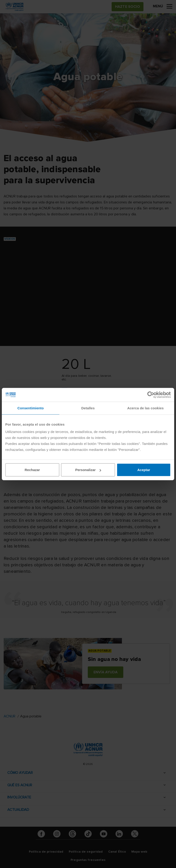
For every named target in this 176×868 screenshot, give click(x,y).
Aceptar (144, 470)
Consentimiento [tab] (31, 408)
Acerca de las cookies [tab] (145, 408)
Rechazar (32, 470)
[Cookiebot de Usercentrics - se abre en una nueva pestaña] (151, 395)
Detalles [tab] (88, 408)
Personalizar (88, 470)
